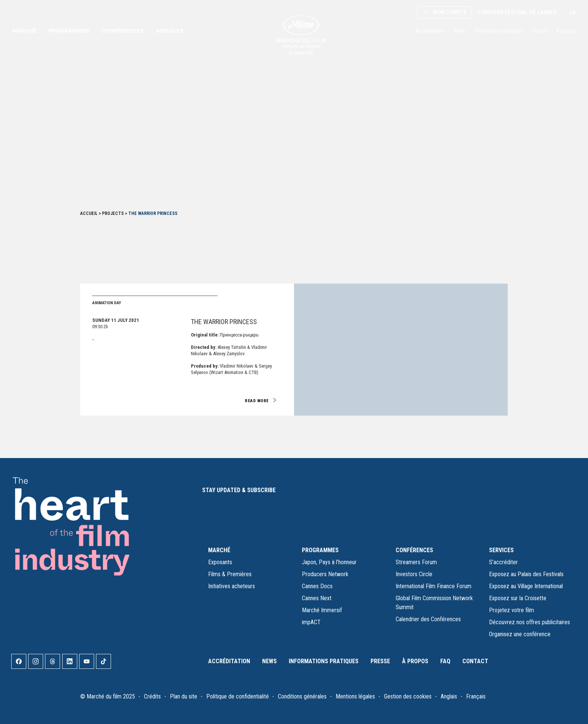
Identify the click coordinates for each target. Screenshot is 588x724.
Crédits (152, 696)
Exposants (220, 562)
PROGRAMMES (320, 550)
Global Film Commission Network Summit (434, 603)
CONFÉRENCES (414, 550)
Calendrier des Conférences (428, 619)
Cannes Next (317, 598)
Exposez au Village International (526, 586)
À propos (566, 31)
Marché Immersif (322, 610)
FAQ (445, 661)
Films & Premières (230, 574)
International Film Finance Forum (433, 586)
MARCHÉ (219, 550)
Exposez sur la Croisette (518, 598)
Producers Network (325, 574)
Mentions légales (355, 696)
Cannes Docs (317, 586)
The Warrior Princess (224, 322)
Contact (475, 661)
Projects (113, 213)
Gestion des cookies (408, 696)
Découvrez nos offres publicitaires (529, 622)
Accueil (89, 213)
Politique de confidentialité (238, 696)
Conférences (123, 31)
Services (170, 31)
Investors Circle (414, 574)
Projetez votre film (511, 610)
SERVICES (501, 550)
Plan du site (184, 696)
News (459, 31)
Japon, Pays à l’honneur (329, 562)
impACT (311, 622)
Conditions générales (302, 696)
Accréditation (430, 31)
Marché (24, 31)
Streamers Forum (416, 562)
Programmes (69, 31)
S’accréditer (503, 562)
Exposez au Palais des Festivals (526, 574)
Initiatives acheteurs (232, 586)
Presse (540, 31)
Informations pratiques (499, 31)
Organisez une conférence (520, 634)
